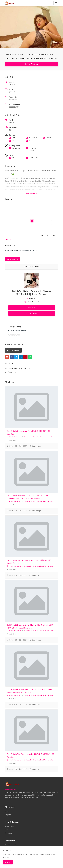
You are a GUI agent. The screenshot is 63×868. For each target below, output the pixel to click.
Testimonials (10, 826)
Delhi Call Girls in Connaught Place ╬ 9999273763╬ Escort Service (31, 293)
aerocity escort (10, 789)
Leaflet (39, 236)
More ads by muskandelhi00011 (18, 368)
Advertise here (10, 845)
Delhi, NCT (9, 239)
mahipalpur (11, 440)
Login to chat (31, 308)
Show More (31, 194)
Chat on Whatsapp (31, 64)
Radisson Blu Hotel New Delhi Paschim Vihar (42, 58)
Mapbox (44, 236)
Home (7, 58)
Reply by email (31, 313)
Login (7, 811)
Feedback (9, 833)
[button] (53, 219)
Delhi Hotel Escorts (18, 58)
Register (8, 815)
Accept (8, 862)
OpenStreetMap (52, 236)
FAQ (7, 830)
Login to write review (13, 259)
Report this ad (12, 372)
